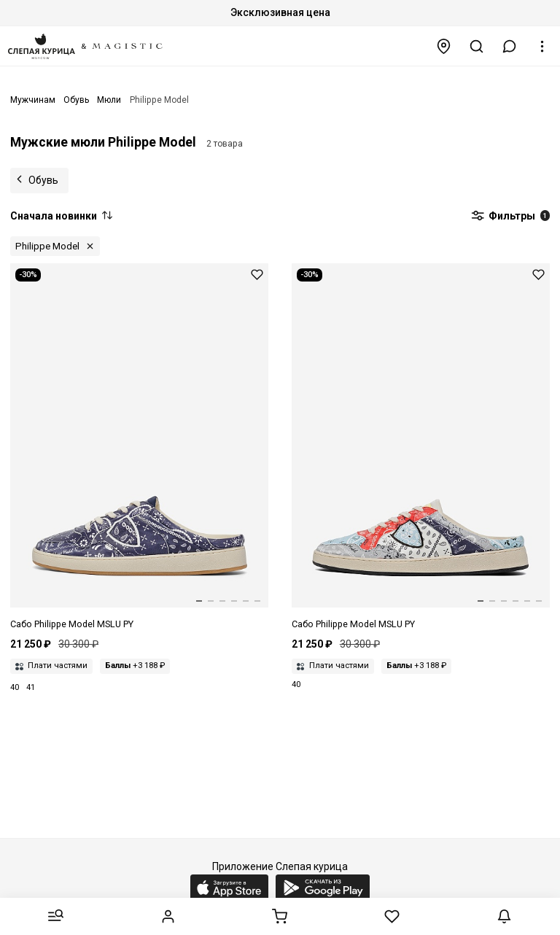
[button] (510, 46)
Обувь (43, 180)
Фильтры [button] (510, 217)
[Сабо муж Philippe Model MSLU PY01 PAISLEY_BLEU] (139, 447)
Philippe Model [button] (47, 246)
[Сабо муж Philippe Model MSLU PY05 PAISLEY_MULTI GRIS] (421, 447)
